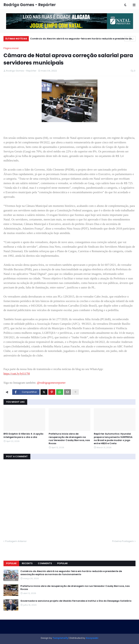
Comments (45, 563)
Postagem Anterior (16, 541)
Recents (27, 563)
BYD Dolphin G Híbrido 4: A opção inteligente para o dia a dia (23, 435)
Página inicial (11, 48)
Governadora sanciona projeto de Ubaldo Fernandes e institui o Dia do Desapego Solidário (76, 601)
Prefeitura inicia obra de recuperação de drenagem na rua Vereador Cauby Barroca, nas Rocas (69, 439)
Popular (11, 563)
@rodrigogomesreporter (51, 383)
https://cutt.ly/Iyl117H (17, 374)
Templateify (60, 638)
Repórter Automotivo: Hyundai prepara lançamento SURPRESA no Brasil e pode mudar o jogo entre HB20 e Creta (113, 439)
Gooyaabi (92, 638)
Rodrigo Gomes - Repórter (30, 5)
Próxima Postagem (123, 541)
